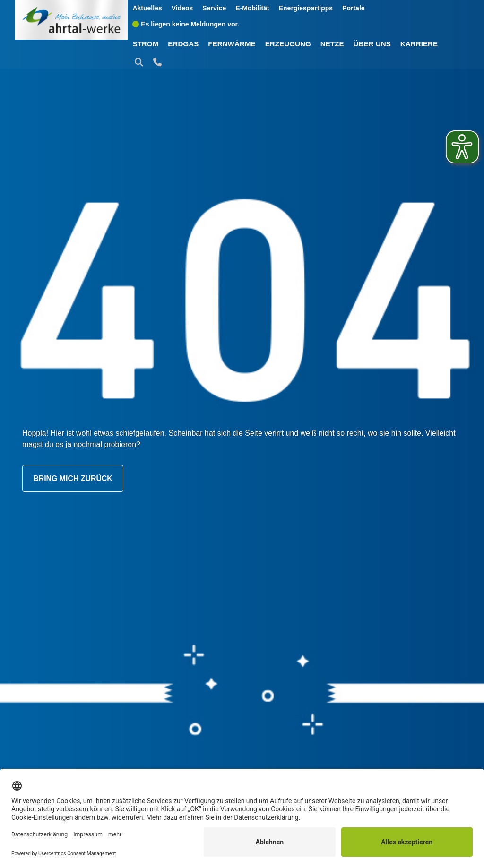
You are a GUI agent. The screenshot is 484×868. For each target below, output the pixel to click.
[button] (141, 62)
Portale (354, 8)
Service (215, 8)
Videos (183, 8)
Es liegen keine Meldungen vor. (187, 24)
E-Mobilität (253, 8)
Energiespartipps (306, 8)
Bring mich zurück (73, 479)
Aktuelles (148, 8)
